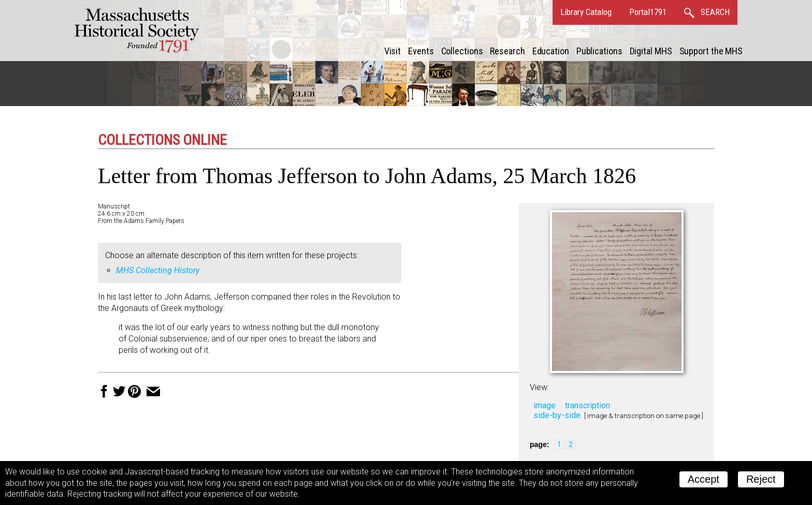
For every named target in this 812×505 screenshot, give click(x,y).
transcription (588, 405)
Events (421, 51)
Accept (704, 479)
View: (539, 387)
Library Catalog (586, 12)
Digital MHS (651, 51)
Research (507, 51)
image (545, 405)
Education (551, 51)
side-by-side (557, 415)
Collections (462, 51)
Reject (761, 479)
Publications (599, 51)
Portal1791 (648, 12)
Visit (393, 51)
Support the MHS (711, 51)
